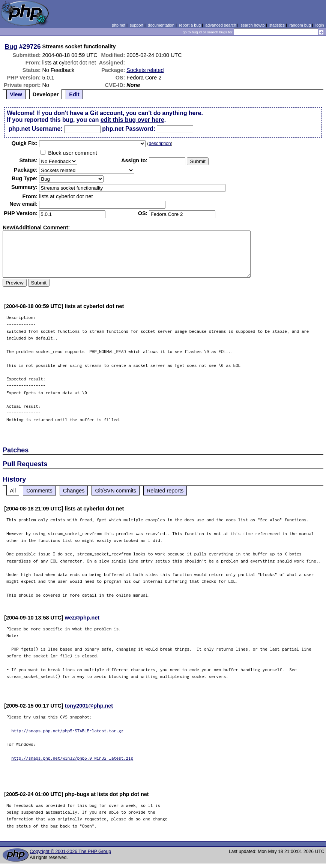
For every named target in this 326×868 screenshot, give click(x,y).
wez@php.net (82, 618)
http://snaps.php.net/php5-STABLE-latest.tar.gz (67, 731)
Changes (74, 491)
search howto (252, 25)
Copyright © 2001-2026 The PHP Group (70, 852)
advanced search (221, 25)
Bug (11, 46)
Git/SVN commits (116, 491)
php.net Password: (129, 129)
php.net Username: (35, 129)
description (160, 144)
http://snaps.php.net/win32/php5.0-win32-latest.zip (72, 758)
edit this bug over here (132, 120)
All (13, 491)
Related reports (165, 491)
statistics (277, 25)
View (16, 94)
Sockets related (145, 70)
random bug (300, 25)
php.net (119, 25)
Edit (74, 94)
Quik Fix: (25, 143)
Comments (39, 491)
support (137, 25)
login (320, 25)
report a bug (190, 25)
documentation (161, 25)
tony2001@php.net (89, 706)
